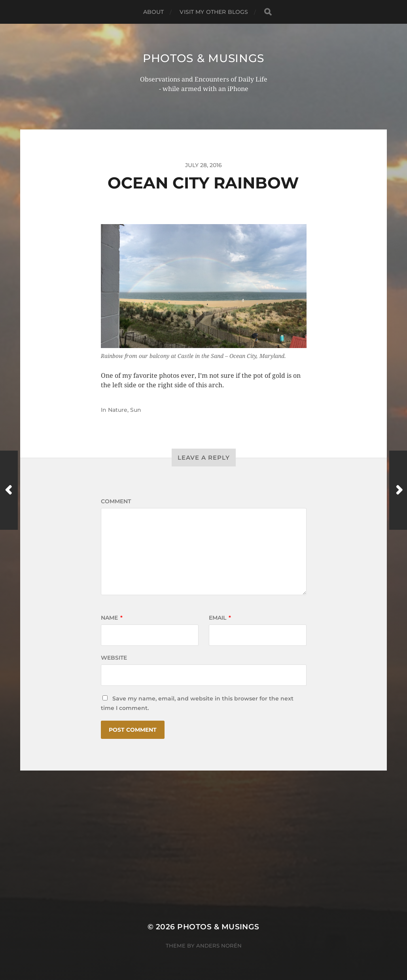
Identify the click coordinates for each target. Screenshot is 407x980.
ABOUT (154, 12)
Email (220, 618)
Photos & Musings (203, 58)
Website (114, 658)
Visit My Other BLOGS (214, 12)
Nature (118, 410)
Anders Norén (219, 946)
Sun (136, 410)
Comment (116, 501)
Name (112, 618)
